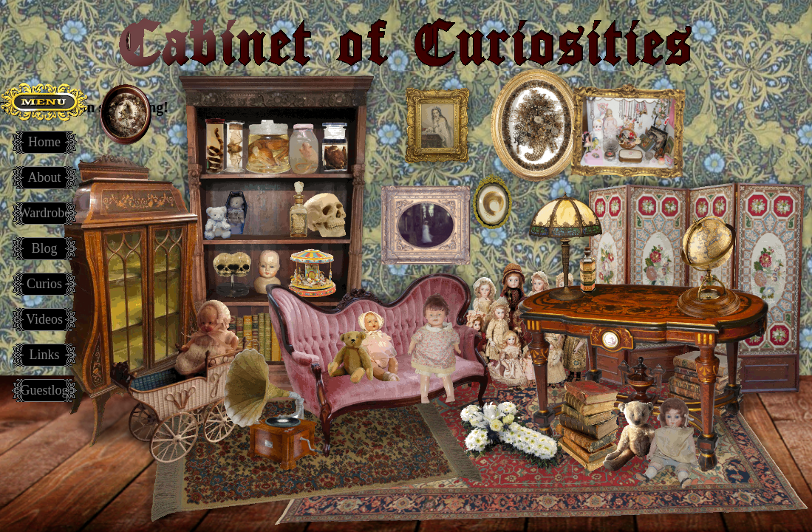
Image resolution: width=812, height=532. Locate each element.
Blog (44, 248)
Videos (44, 319)
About (45, 177)
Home (44, 142)
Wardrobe (45, 213)
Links (44, 355)
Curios (44, 284)
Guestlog (45, 390)
